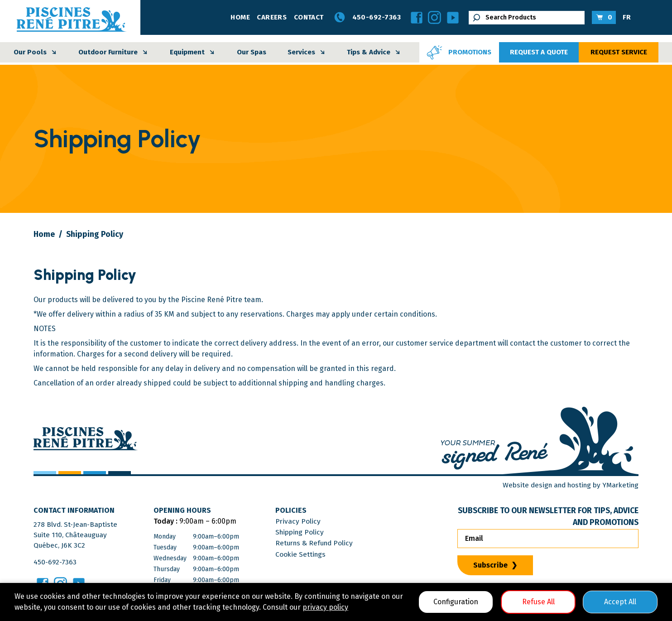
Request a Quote (539, 52)
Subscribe (490, 565)
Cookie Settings (304, 554)
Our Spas (252, 52)
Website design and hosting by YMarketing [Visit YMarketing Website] (567, 485)
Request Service (619, 52)
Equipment (193, 52)
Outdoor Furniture (114, 52)
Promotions (458, 52)
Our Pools (36, 52)
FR (627, 17)
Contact (309, 17)
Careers (272, 17)
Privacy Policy (301, 521)
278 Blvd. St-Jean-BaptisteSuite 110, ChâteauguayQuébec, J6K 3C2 (77, 536)
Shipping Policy (304, 532)
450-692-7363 (366, 18)
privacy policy (325, 607)
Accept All (620, 602)
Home (240, 17)
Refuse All (538, 602)
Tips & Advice (375, 52)
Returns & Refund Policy (319, 543)
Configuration (456, 602)
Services (307, 52)
